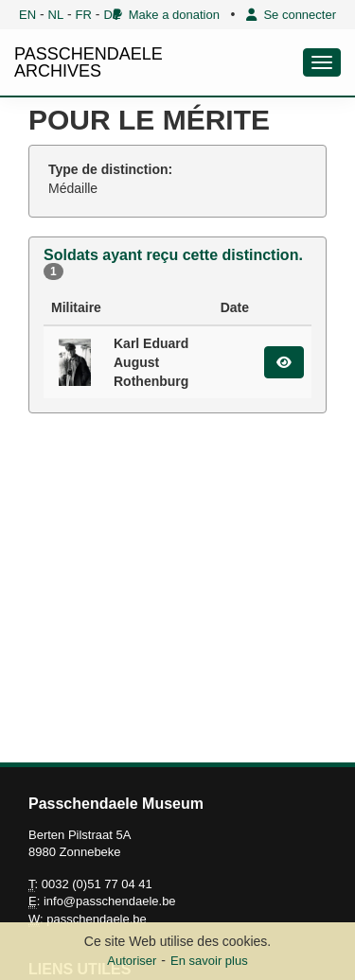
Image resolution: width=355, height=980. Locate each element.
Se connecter (291, 15)
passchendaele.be (97, 919)
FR (84, 15)
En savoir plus (209, 961)
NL (56, 15)
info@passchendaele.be (110, 901)
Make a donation (166, 15)
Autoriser (132, 961)
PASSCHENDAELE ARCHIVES (89, 62)
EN (27, 15)
